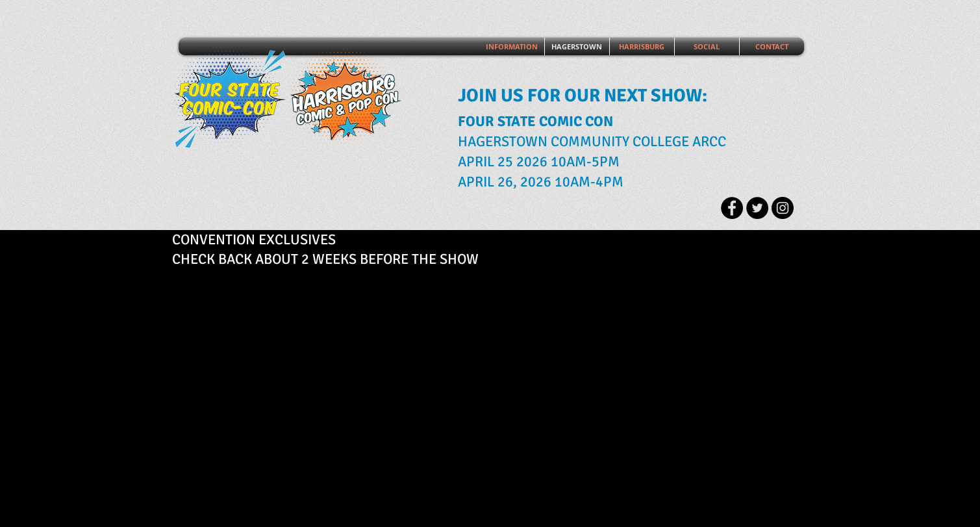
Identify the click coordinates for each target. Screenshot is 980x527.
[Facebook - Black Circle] (732, 208)
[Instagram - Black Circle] (783, 208)
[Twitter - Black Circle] (757, 208)
